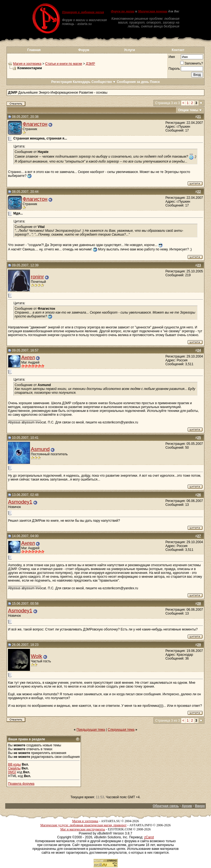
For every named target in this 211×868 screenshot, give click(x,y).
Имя (172, 57)
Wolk (36, 656)
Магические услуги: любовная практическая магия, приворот (84, 825)
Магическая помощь (153, 11)
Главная (34, 50)
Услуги (130, 50)
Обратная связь (166, 806)
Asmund (40, 449)
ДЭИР (91, 64)
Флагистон (35, 124)
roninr (37, 277)
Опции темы (188, 110)
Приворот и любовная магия (83, 12)
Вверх (200, 806)
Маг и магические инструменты (83, 829)
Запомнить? (192, 63)
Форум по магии (123, 11)
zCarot (149, 837)
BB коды (14, 764)
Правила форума (21, 784)
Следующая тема (121, 730)
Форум (84, 50)
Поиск (155, 82)
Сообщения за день (133, 82)
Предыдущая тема (91, 730)
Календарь (82, 82)
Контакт (178, 50)
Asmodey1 (20, 502)
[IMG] (12, 772)
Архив (187, 806)
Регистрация (61, 82)
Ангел (28, 357)
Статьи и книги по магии (63, 64)
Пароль (174, 69)
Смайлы (14, 768)
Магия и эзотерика (27, 64)
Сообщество (104, 82)
